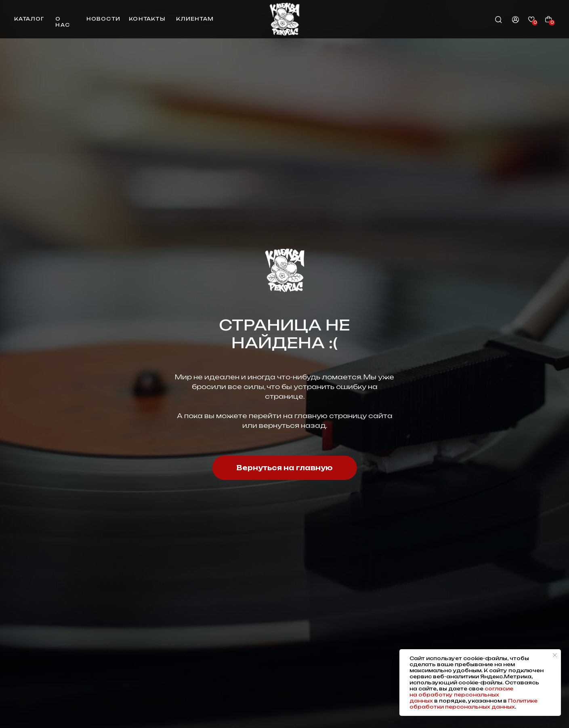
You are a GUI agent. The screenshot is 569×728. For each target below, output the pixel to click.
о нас (63, 22)
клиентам (195, 19)
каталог (29, 19)
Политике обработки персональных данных (473, 704)
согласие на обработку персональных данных (461, 695)
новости (103, 19)
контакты (147, 19)
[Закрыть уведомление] (555, 655)
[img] (284, 19)
